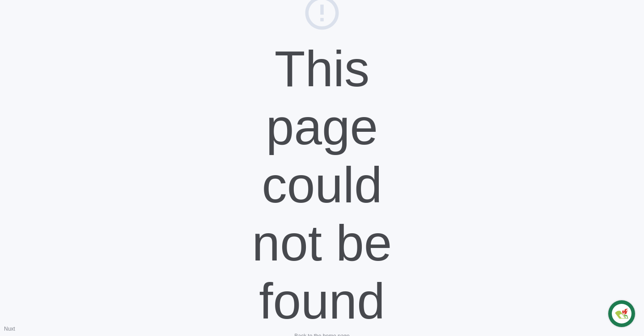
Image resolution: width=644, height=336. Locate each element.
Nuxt (10, 329)
